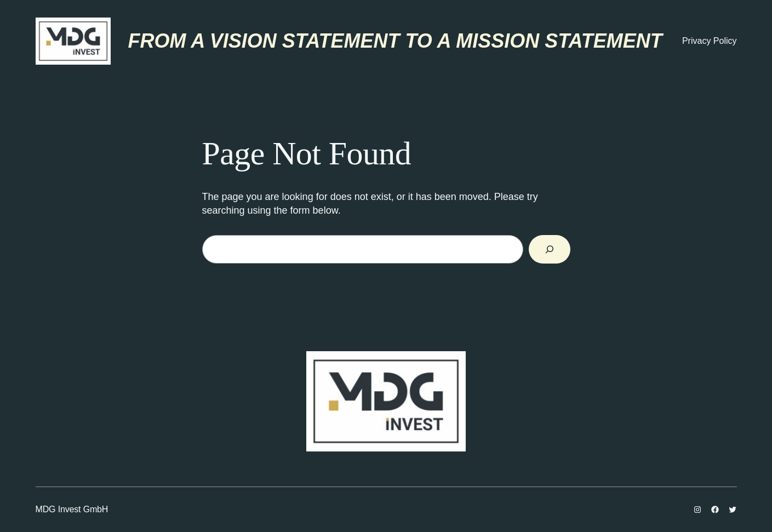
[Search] (550, 249)
